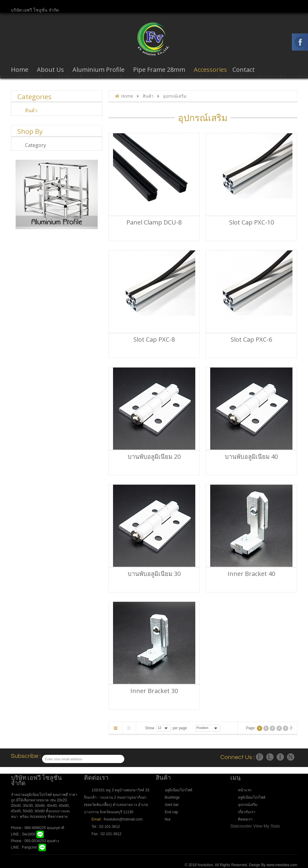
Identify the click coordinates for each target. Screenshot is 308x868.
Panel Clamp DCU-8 (154, 222)
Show (150, 728)
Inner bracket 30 (154, 691)
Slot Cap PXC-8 (154, 340)
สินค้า (148, 96)
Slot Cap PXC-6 (251, 340)
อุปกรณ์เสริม (248, 805)
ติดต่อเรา (245, 819)
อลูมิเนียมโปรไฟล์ (179, 790)
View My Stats (267, 826)
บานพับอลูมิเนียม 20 (154, 457)
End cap (172, 812)
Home (127, 96)
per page (180, 728)
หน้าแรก (245, 790)
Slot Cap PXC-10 (251, 222)
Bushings (172, 797)
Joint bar (172, 805)
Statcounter (241, 826)
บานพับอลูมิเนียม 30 (154, 574)
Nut (168, 819)
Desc (225, 728)
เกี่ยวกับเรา (247, 812)
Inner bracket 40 (251, 574)
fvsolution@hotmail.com (123, 819)
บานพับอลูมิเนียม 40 (251, 457)
